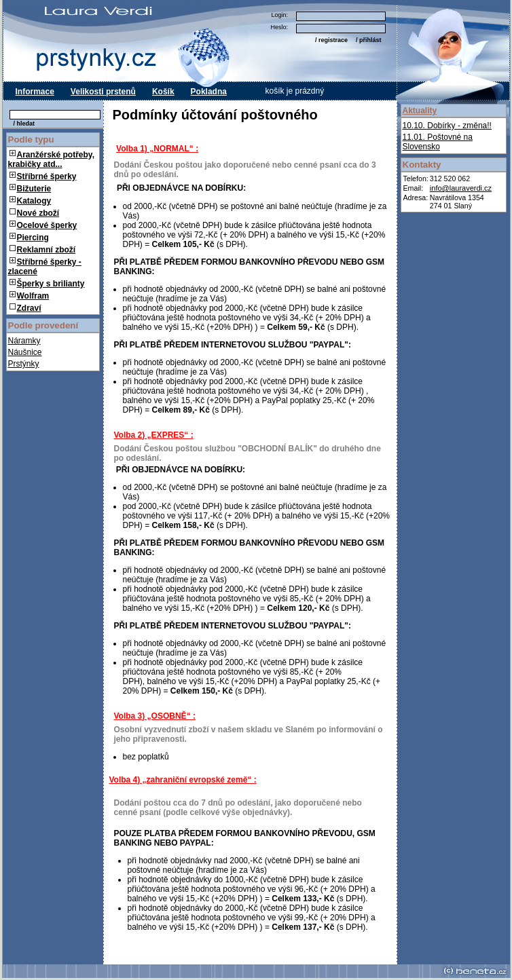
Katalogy (34, 201)
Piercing (33, 238)
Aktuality (420, 111)
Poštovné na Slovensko (438, 142)
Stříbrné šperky (47, 176)
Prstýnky (24, 364)
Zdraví (25, 308)
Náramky (24, 341)
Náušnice (25, 352)
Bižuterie (34, 189)
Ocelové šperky (47, 225)
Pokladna (209, 92)
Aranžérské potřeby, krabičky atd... (52, 159)
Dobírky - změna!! (447, 126)
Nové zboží (35, 213)
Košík (163, 92)
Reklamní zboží (43, 250)
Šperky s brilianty (51, 284)
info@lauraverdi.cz (461, 188)
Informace (35, 92)
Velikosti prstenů (103, 92)
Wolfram (33, 296)
